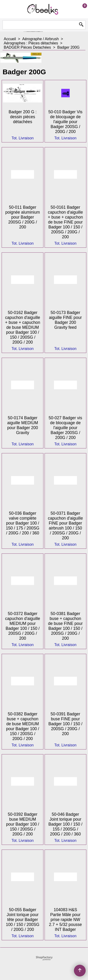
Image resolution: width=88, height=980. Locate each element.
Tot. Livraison (23, 138)
